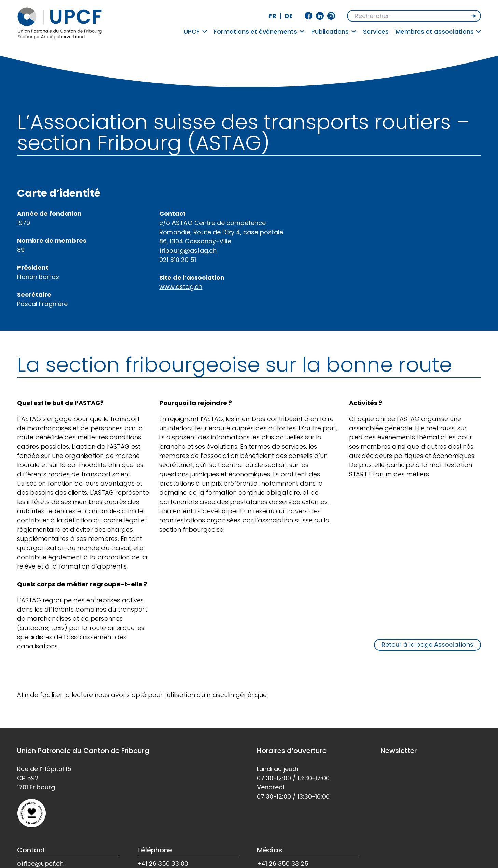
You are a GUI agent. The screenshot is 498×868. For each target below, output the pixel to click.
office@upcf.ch (40, 863)
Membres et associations (438, 32)
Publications (334, 32)
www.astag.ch (181, 287)
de (289, 16)
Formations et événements (259, 32)
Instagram (331, 16)
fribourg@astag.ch (188, 250)
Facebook (309, 16)
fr (273, 16)
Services (376, 32)
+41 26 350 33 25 (283, 863)
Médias (269, 850)
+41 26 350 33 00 (163, 863)
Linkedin (320, 16)
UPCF (195, 32)
